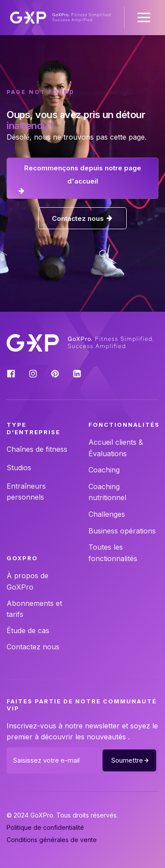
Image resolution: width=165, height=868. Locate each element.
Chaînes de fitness (37, 449)
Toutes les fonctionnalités (113, 553)
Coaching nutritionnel (107, 492)
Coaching (104, 470)
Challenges (107, 514)
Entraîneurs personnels (26, 492)
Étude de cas (28, 630)
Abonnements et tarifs (34, 609)
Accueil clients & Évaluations (116, 448)
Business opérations (122, 531)
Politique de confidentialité (45, 827)
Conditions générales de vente (52, 840)
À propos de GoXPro (27, 581)
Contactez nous (33, 647)
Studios (19, 468)
